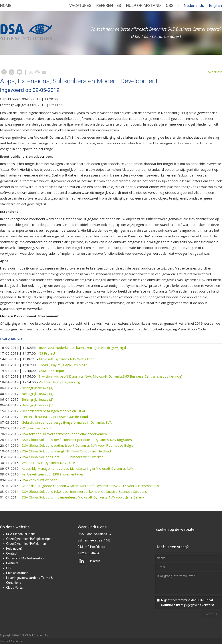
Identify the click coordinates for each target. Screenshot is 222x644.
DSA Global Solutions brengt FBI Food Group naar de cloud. (67, 451)
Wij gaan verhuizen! (36, 428)
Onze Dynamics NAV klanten (26, 544)
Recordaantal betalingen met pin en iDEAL (54, 411)
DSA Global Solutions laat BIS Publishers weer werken (63, 457)
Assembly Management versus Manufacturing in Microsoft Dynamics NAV (77, 468)
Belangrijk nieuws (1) (38, 405)
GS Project (47, 353)
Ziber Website (17, 641)
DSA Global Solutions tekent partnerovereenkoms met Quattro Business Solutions (84, 491)
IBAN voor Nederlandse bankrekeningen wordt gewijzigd (82, 347)
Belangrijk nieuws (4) (38, 388)
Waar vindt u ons (92, 527)
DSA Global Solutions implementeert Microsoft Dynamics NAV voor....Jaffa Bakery (83, 497)
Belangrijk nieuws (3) (38, 394)
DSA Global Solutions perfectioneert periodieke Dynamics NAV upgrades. (77, 440)
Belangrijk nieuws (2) (38, 399)
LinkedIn (89, 561)
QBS (9, 568)
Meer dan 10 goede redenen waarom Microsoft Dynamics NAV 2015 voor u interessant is (90, 486)
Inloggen (4, 641)
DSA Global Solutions (21, 534)
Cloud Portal (15, 588)
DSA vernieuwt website (40, 480)
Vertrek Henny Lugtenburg (59, 382)
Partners (12, 563)
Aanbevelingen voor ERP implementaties (53, 474)
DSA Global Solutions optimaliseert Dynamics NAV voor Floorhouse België (78, 445)
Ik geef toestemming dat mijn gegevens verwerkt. (188, 603)
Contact (12, 553)
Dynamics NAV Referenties (25, 558)
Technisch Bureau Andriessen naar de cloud (55, 417)
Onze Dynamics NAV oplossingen (29, 539)
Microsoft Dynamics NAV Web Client (66, 359)
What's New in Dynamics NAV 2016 (49, 463)
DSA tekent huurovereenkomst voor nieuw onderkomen (64, 434)
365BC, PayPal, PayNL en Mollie (63, 365)
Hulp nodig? (14, 549)
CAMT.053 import (52, 370)
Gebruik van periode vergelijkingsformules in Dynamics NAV (67, 422)
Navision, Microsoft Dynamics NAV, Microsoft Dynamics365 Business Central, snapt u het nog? (111, 376)
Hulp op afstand (17, 573)
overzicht (215, 72)
